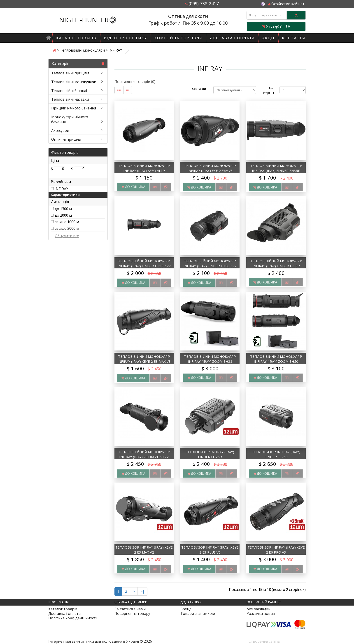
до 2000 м (63, 215)
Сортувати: (199, 89)
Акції (268, 38)
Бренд (186, 609)
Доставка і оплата (232, 38)
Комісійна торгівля (178, 38)
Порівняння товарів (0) (135, 82)
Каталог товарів (76, 38)
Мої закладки (259, 609)
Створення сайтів (264, 641)
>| (142, 591)
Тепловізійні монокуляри (82, 50)
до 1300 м (63, 209)
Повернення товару (132, 613)
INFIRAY (61, 189)
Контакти (294, 38)
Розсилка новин (261, 613)
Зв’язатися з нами (130, 609)
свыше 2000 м (67, 228)
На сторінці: (268, 91)
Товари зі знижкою (198, 613)
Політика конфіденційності (72, 618)
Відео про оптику (125, 38)
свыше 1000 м (67, 222)
